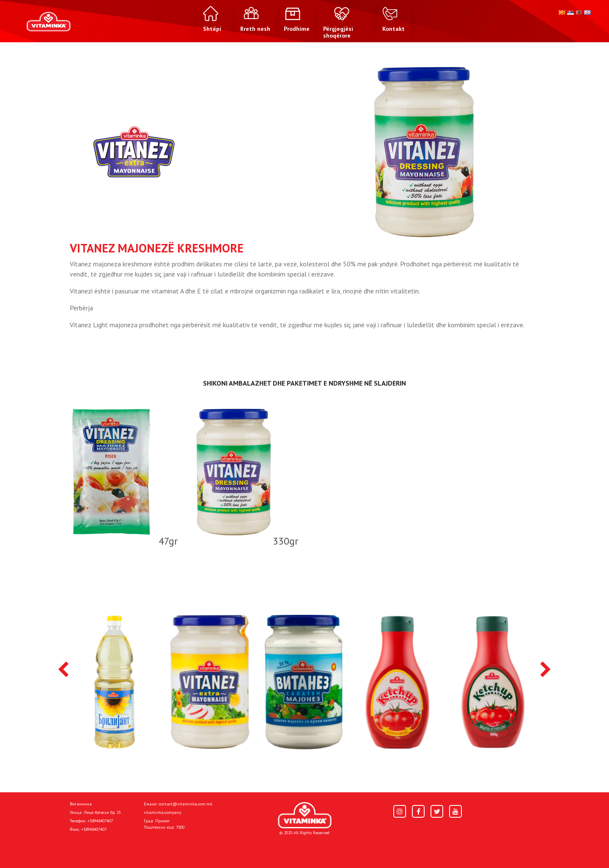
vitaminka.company (163, 812)
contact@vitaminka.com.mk (185, 804)
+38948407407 (100, 821)
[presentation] (63, 670)
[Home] (305, 815)
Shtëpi (79, 848)
